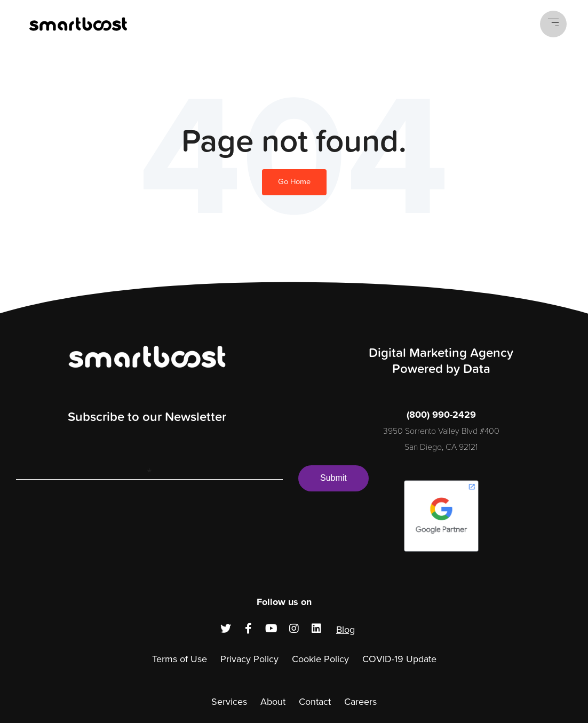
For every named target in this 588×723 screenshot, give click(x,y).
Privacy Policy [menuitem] (249, 659)
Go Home (294, 182)
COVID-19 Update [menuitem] (399, 659)
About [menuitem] (273, 702)
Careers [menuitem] (360, 702)
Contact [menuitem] (315, 702)
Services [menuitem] (229, 702)
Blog (345, 630)
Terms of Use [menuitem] (180, 659)
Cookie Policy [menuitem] (320, 659)
